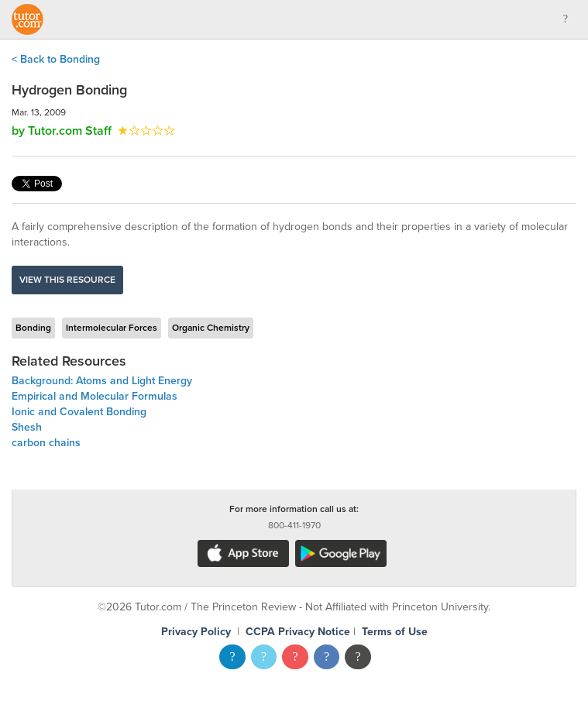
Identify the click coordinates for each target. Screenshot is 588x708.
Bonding (33, 328)
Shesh (27, 427)
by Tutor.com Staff (62, 131)
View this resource (67, 280)
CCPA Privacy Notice (298, 632)
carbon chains (46, 443)
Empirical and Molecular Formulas (95, 396)
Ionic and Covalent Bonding (79, 412)
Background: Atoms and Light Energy (102, 381)
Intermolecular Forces (112, 328)
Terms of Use (395, 632)
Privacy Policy (196, 632)
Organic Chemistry (211, 328)
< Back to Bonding (56, 59)
